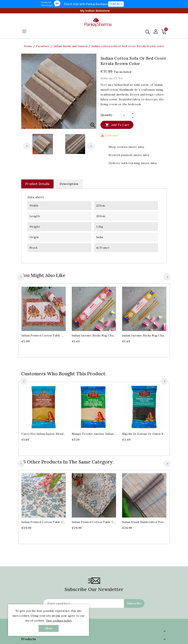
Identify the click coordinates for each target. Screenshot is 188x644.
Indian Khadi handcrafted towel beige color (144, 522)
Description (69, 184)
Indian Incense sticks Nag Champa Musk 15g (94, 335)
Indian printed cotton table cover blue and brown (94, 522)
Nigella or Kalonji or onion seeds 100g (144, 434)
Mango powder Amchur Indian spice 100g (94, 434)
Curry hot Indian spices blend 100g (44, 434)
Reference (108, 78)
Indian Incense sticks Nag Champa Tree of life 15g (144, 335)
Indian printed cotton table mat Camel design (44, 335)
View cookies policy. (59, 621)
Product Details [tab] (37, 184)
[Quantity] (126, 115)
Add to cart (117, 125)
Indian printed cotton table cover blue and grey (44, 522)
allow (49, 628)
